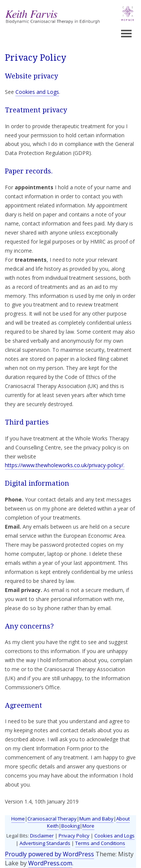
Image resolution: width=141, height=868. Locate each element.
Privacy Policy (74, 836)
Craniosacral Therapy (52, 819)
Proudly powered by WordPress (49, 854)
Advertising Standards (45, 843)
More (88, 826)
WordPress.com (50, 863)
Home (18, 819)
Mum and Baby (96, 819)
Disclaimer (42, 836)
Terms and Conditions (100, 843)
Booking (70, 826)
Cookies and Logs (37, 92)
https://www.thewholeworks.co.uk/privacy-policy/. (65, 465)
